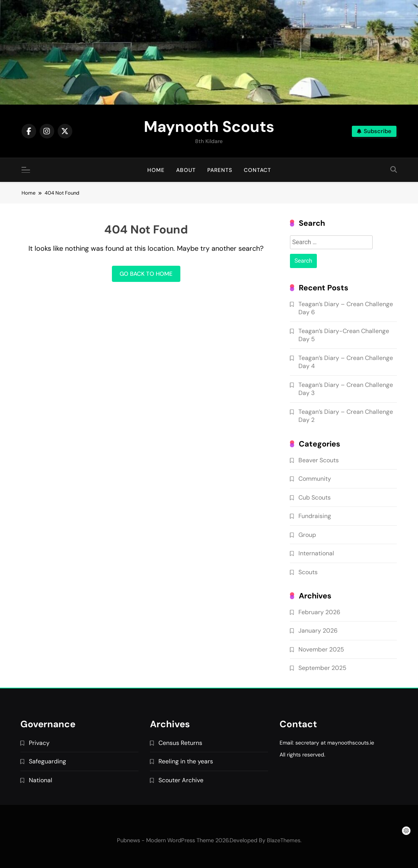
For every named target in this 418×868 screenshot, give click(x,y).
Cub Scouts (315, 497)
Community (315, 479)
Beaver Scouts (319, 460)
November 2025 (321, 649)
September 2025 (322, 668)
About (186, 170)
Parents (220, 170)
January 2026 (318, 631)
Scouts (308, 572)
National (41, 780)
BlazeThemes (284, 840)
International (316, 553)
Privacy (39, 743)
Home (156, 170)
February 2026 (319, 612)
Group (307, 535)
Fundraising (315, 516)
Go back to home (146, 274)
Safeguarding (47, 761)
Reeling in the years (186, 761)
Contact (257, 170)
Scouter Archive (181, 780)
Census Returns (180, 743)
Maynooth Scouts (209, 127)
